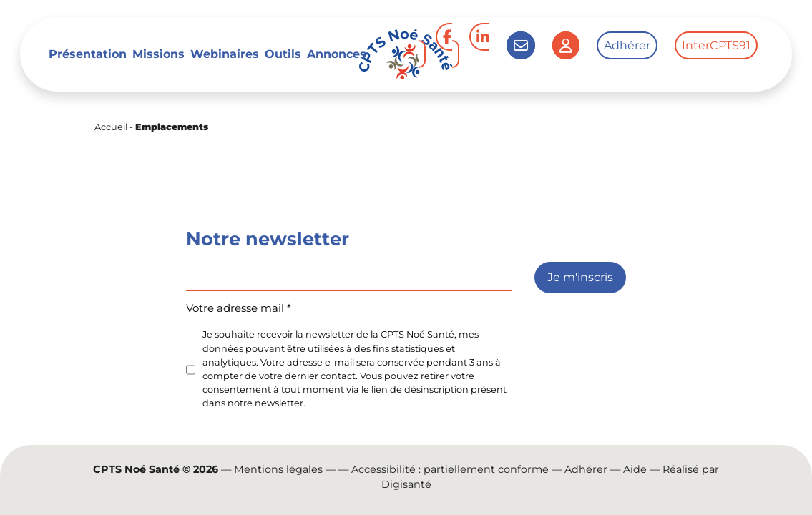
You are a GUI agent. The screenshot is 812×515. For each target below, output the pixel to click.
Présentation (88, 54)
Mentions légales (278, 469)
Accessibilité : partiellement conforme (450, 469)
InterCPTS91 (716, 45)
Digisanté (406, 484)
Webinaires (225, 54)
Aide (635, 469)
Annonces (337, 54)
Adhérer (627, 45)
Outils (283, 54)
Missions (158, 54)
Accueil (111, 127)
